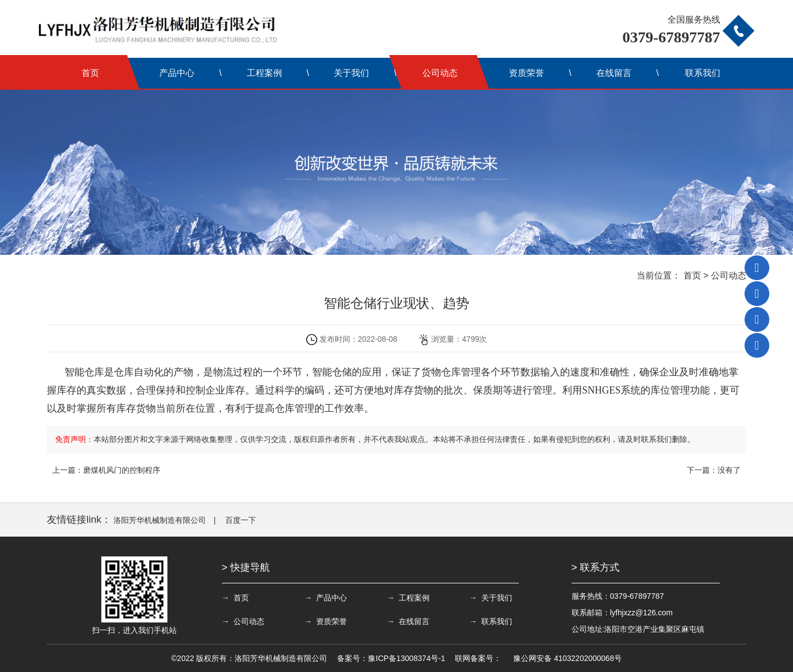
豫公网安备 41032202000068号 (567, 658)
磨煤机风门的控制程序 (122, 470)
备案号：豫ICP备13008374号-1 (391, 658)
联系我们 (703, 73)
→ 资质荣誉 (325, 621)
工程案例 (264, 73)
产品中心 (177, 73)
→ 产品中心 (325, 598)
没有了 (729, 470)
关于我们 (351, 73)
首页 (90, 73)
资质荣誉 (526, 73)
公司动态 (440, 73)
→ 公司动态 (243, 621)
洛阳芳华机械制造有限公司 (160, 520)
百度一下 (241, 520)
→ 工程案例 (408, 598)
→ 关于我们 (491, 598)
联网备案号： (478, 658)
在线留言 (614, 73)
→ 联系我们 (491, 621)
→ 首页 (236, 598)
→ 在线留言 (408, 621)
